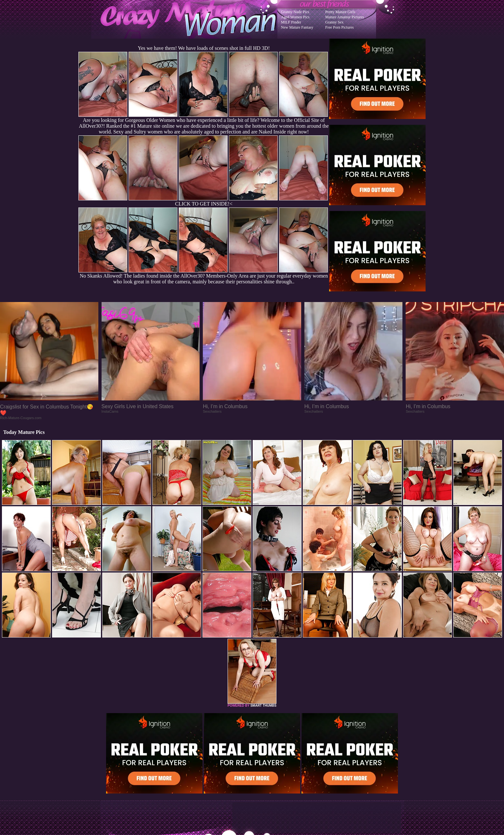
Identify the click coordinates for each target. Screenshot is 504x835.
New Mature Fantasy (297, 27)
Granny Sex (334, 22)
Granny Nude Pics (295, 12)
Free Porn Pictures (340, 27)
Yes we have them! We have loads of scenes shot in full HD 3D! (204, 48)
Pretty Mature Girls (340, 12)
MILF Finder (291, 22)
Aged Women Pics (295, 17)
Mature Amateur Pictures (345, 17)
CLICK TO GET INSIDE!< (204, 204)
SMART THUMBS (263, 706)
